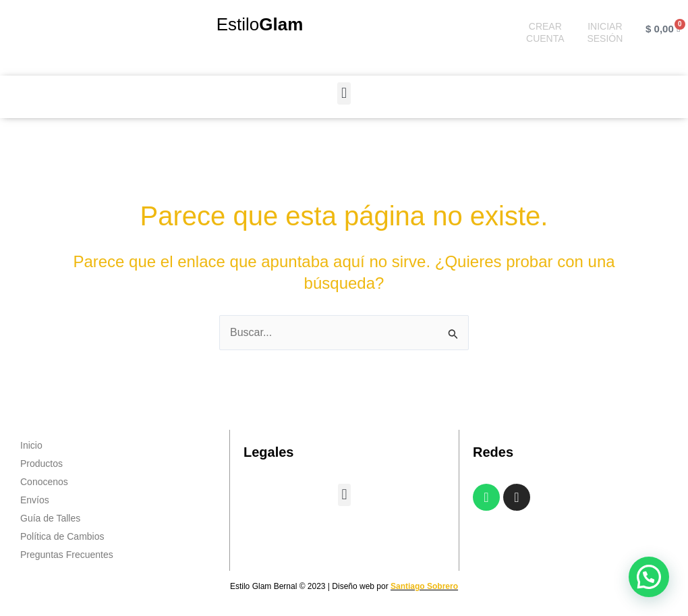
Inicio (31, 445)
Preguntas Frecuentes (67, 555)
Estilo (260, 24)
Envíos (35, 500)
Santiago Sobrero (424, 586)
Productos (41, 464)
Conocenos (44, 482)
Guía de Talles (50, 518)
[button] (344, 93)
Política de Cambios (62, 536)
